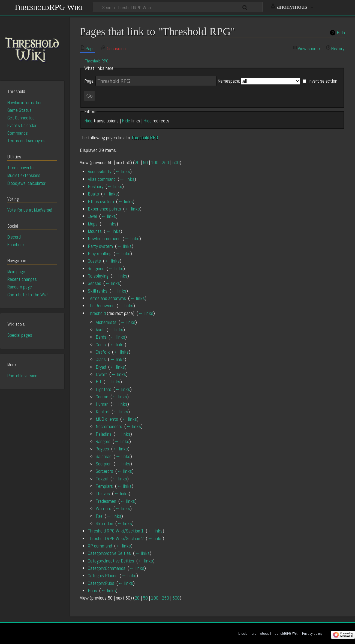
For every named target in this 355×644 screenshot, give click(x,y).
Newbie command (104, 238)
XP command (100, 546)
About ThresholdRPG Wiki (279, 633)
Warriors (103, 508)
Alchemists (106, 322)
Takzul (102, 479)
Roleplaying (98, 276)
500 (176, 162)
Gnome (102, 397)
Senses (94, 283)
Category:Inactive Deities (111, 561)
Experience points (104, 209)
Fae (99, 516)
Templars (104, 486)
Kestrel (103, 412)
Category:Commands (107, 568)
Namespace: (229, 81)
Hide (88, 121)
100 (155, 162)
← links (123, 171)
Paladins (104, 434)
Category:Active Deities (109, 553)
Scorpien (104, 464)
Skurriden (104, 523)
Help (341, 33)
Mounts (95, 231)
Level (92, 216)
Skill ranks (98, 291)
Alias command (102, 179)
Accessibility (100, 171)
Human (102, 404)
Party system (100, 246)
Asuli (100, 329)
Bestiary (96, 186)
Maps (93, 224)
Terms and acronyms (107, 298)
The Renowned (101, 306)
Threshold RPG (97, 61)
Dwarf (101, 374)
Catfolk (103, 352)
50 (145, 162)
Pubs (92, 590)
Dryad (101, 367)
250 (165, 162)
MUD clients (107, 419)
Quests (94, 261)
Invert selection (323, 81)
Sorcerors (104, 471)
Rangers (103, 441)
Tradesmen (106, 501)
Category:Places (103, 575)
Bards (101, 337)
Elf (99, 382)
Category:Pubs (101, 583)
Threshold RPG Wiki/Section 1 (116, 531)
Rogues (102, 449)
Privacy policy (312, 633)
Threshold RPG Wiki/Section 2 (116, 538)
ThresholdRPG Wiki (48, 6)
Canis (101, 344)
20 (137, 162)
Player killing (100, 253)
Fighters (103, 389)
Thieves (103, 493)
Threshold (97, 313)
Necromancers (109, 426)
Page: (89, 81)
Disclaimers (247, 633)
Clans (101, 359)
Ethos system (101, 201)
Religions (96, 268)
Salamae (104, 456)
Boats (93, 194)
